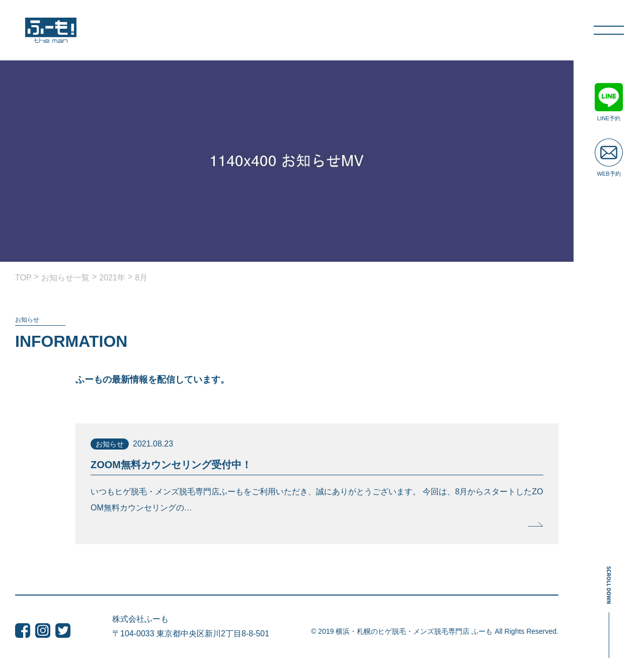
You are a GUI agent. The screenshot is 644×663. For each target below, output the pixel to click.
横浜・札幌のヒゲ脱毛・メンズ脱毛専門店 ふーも (414, 631)
